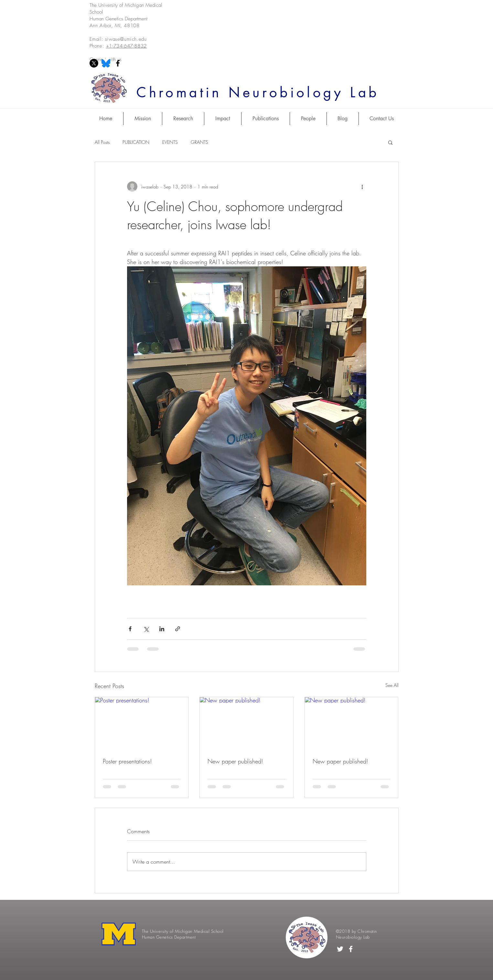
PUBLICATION (136, 142)
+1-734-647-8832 (126, 46)
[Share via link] (178, 629)
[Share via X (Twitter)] (146, 629)
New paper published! (235, 761)
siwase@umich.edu (126, 39)
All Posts (102, 142)
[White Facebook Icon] (351, 949)
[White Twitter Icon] (340, 949)
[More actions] (362, 186)
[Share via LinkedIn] (162, 629)
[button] (390, 142)
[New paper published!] (247, 723)
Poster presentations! (127, 761)
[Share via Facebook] (130, 629)
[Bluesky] (106, 63)
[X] (94, 63)
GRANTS (199, 142)
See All (392, 685)
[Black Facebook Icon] (118, 63)
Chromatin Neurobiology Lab (258, 92)
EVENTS (170, 142)
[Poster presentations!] (142, 723)
